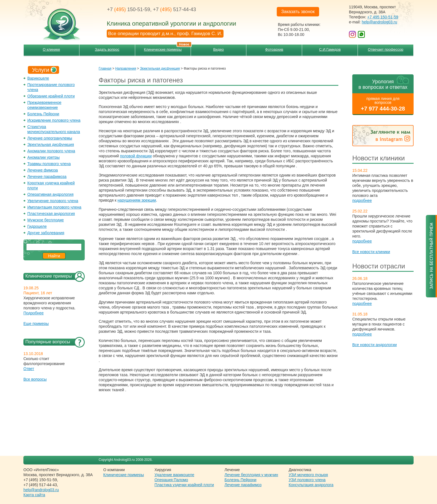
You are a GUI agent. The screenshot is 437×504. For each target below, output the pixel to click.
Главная (105, 68)
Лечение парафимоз (243, 485)
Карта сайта (34, 495)
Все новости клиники (371, 252)
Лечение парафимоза (47, 177)
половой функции (136, 156)
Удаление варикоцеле (174, 475)
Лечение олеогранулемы (50, 138)
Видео (219, 49)
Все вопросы (35, 379)
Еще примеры (36, 324)
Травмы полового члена (49, 164)
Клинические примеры (167, 48)
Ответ (29, 369)
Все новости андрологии (375, 345)
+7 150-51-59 (129, 9)
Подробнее (34, 313)
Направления (126, 68)
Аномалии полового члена (51, 151)
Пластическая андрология (51, 214)
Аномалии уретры (43, 157)
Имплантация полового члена (54, 207)
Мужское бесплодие (46, 220)
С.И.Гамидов (330, 49)
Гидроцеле (37, 226)
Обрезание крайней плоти (51, 96)
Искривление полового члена (54, 120)
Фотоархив (274, 49)
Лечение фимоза (43, 170)
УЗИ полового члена (307, 480)
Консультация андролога (311, 485)
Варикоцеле (38, 78)
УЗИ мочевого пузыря (308, 475)
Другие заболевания (46, 233)
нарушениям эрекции (137, 200)
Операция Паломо (171, 480)
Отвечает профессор (386, 49)
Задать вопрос (107, 49)
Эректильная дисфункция (51, 145)
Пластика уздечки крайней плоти (184, 485)
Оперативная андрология (50, 194)
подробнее (362, 200)
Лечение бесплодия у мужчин (251, 475)
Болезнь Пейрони (43, 114)
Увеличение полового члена (53, 201)
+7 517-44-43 (175, 9)
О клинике (51, 49)
